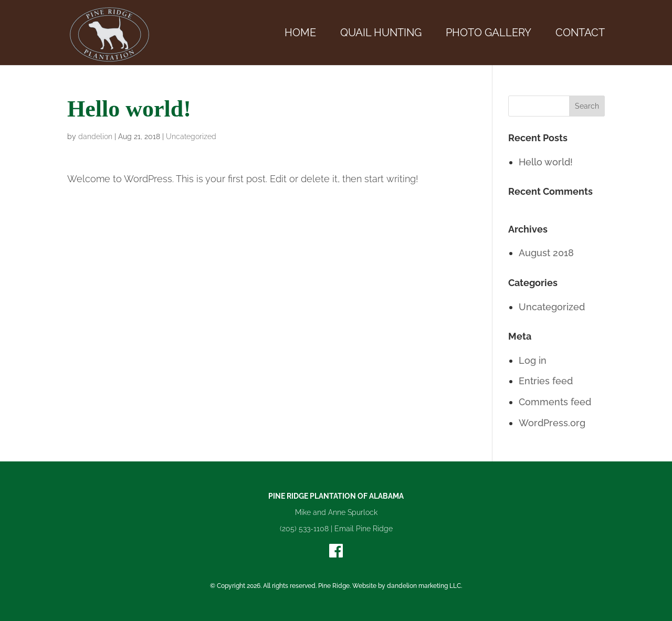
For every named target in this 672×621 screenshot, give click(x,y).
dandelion (95, 136)
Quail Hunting (381, 34)
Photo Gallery (489, 34)
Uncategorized (191, 136)
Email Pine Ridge (364, 529)
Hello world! (546, 162)
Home (300, 34)
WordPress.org (552, 423)
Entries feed (546, 381)
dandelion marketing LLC (424, 586)
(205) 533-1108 (304, 529)
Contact (580, 34)
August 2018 (546, 253)
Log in (533, 360)
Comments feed (555, 402)
